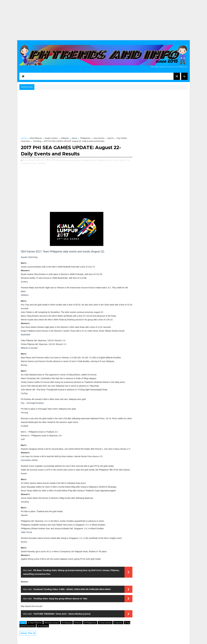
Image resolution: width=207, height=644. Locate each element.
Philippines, (102, 160)
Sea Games (99, 138)
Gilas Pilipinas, (62, 160)
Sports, (123, 160)
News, (94, 160)
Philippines (85, 138)
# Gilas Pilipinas (35, 623)
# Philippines (90, 623)
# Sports (118, 623)
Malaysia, (86, 160)
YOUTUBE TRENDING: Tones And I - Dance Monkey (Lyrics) (62, 614)
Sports (110, 138)
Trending (37, 141)
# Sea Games (105, 623)
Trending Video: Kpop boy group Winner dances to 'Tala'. (61, 599)
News (74, 138)
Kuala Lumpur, (75, 160)
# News (78, 623)
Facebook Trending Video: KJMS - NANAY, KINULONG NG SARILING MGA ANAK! (72, 589)
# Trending (43, 626)
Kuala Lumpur (51, 138)
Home (24, 138)
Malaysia (65, 138)
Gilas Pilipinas (36, 138)
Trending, (41, 163)
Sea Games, (113, 160)
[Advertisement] (103, 20)
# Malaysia (67, 623)
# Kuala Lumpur (52, 623)
